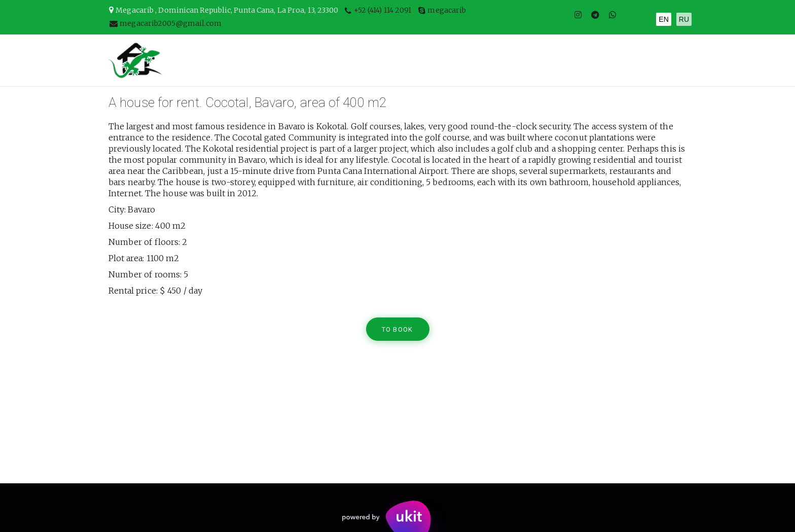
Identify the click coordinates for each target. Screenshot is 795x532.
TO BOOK (399, 329)
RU (684, 19)
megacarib (447, 10)
